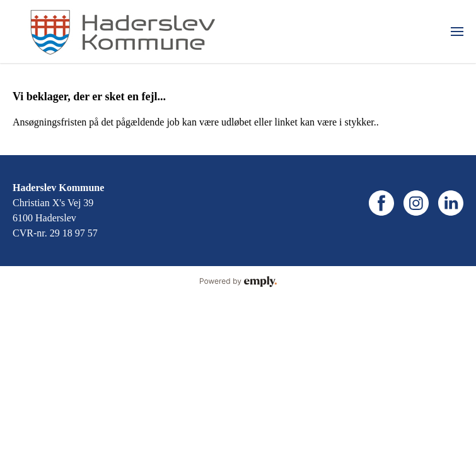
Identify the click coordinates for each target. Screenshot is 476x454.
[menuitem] (457, 32)
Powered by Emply (238, 282)
